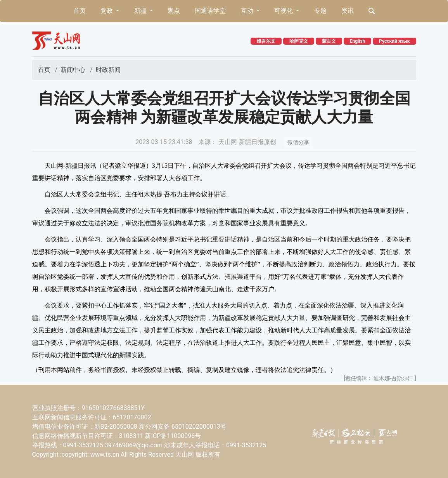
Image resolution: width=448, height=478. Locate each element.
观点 (174, 11)
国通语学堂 (210, 11)
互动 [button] (248, 11)
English (358, 41)
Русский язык (394, 41)
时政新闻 (108, 70)
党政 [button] (107, 11)
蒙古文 (329, 41)
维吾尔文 (266, 41)
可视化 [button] (284, 11)
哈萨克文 (299, 41)
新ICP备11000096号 (173, 436)
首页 (80, 11)
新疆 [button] (141, 11)
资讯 (348, 11)
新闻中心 (73, 70)
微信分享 (298, 142)
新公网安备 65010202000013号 (183, 427)
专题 (320, 11)
